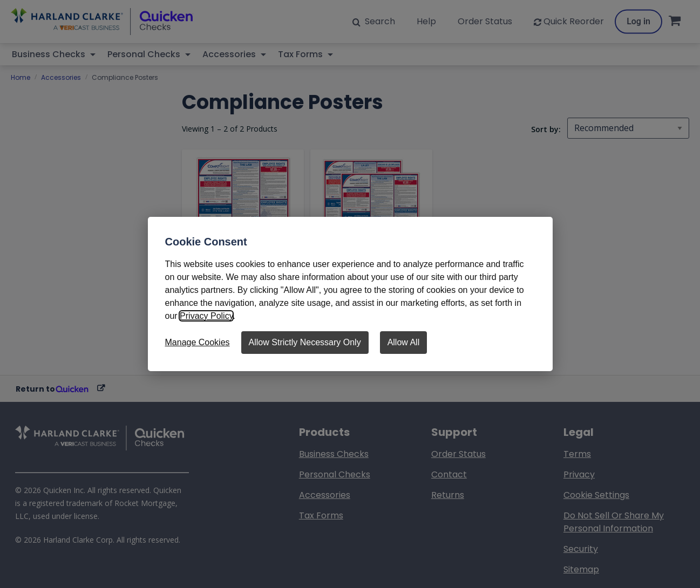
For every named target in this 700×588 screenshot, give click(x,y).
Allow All (404, 342)
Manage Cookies (198, 342)
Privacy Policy (206, 316)
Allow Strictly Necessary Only (305, 342)
